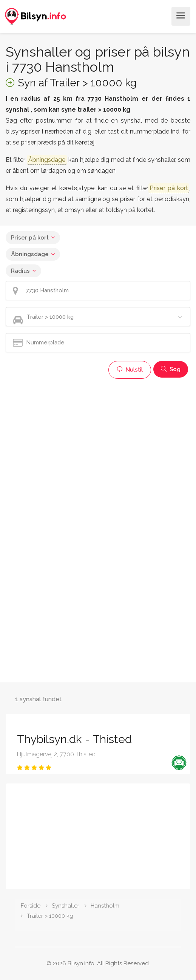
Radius (20, 271)
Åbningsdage (30, 254)
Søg (171, 369)
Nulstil (130, 370)
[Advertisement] (98, 435)
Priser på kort (30, 238)
